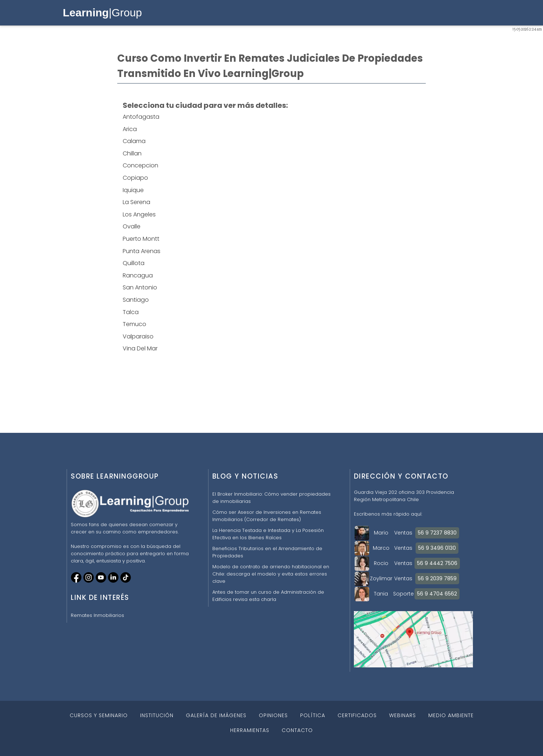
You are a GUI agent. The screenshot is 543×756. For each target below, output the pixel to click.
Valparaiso (138, 336)
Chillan (132, 153)
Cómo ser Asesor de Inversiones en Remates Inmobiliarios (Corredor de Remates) (267, 516)
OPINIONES (273, 715)
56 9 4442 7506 (437, 563)
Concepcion (140, 165)
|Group (102, 13)
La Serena (136, 202)
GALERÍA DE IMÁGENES (216, 715)
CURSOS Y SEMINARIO (99, 715)
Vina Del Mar (140, 348)
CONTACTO (297, 730)
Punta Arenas (142, 251)
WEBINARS (403, 715)
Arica (130, 129)
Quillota (134, 263)
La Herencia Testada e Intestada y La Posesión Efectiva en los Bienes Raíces (268, 534)
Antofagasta (141, 117)
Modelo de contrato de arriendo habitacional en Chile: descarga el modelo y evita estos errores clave (271, 574)
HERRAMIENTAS (250, 730)
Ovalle (132, 226)
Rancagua (138, 275)
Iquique (133, 190)
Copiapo (135, 178)
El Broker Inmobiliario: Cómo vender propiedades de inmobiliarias (271, 498)
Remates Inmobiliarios (97, 615)
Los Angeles (139, 214)
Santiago (136, 300)
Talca (131, 312)
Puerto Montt (141, 239)
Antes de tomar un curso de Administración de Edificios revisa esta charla (268, 596)
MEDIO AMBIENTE (451, 715)
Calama (134, 141)
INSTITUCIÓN (157, 715)
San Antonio (140, 287)
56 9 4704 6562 (437, 594)
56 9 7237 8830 (437, 533)
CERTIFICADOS (357, 715)
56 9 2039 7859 (437, 578)
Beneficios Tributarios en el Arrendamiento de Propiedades (267, 552)
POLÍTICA (313, 715)
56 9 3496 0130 (437, 548)
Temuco (134, 324)
